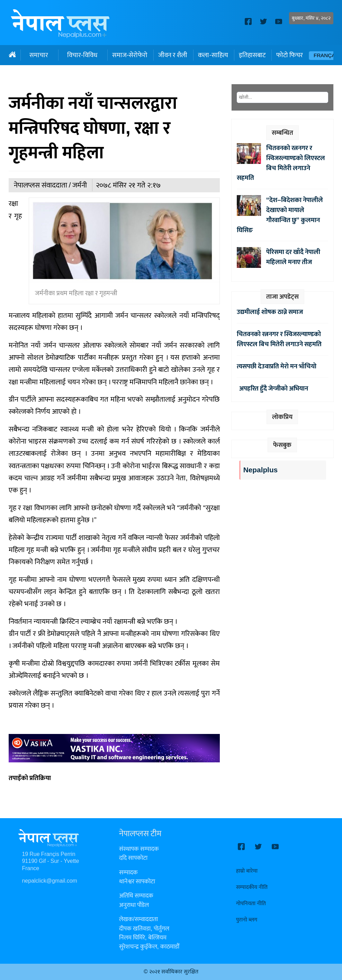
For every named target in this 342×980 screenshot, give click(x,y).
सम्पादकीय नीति (252, 887)
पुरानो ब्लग (247, 920)
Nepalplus (260, 470)
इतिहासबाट (252, 55)
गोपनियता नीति (251, 904)
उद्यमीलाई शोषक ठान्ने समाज (270, 312)
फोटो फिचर (290, 55)
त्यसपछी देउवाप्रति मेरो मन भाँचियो (277, 366)
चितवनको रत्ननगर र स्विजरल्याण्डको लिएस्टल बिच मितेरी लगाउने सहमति (281, 163)
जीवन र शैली (173, 55)
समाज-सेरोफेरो (130, 55)
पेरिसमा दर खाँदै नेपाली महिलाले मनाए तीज (293, 257)
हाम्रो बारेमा (247, 871)
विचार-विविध (82, 55)
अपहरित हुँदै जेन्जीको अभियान (272, 388)
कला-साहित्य (213, 55)
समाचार (39, 55)
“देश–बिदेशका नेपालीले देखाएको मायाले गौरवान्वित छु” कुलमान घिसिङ (280, 215)
